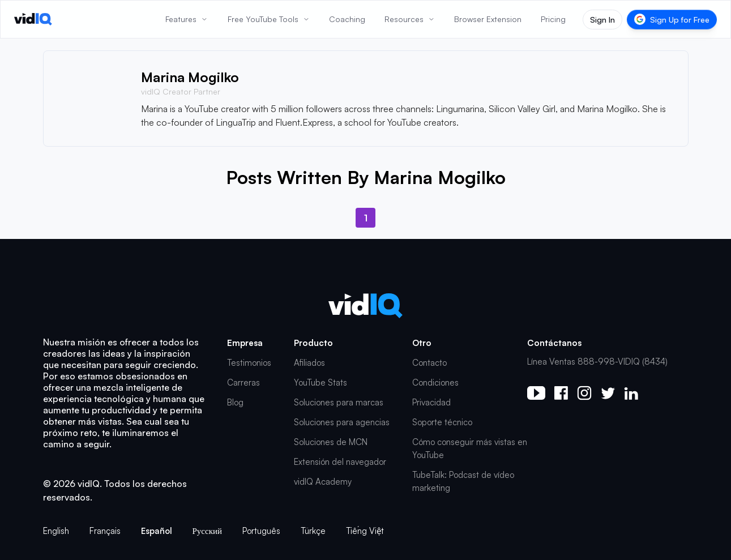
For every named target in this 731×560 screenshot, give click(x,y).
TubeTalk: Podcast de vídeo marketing (463, 481)
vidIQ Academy (323, 482)
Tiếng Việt (365, 531)
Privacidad (431, 402)
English (56, 531)
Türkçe (313, 531)
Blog (235, 402)
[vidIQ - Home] (33, 19)
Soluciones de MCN (331, 442)
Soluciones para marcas (339, 402)
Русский (208, 531)
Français (105, 531)
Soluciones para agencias (342, 422)
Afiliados (309, 363)
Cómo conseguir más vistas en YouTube (470, 448)
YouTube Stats (320, 382)
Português (261, 531)
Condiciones (435, 382)
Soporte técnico (442, 422)
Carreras (243, 382)
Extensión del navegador (340, 462)
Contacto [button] (429, 363)
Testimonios (249, 363)
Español (157, 531)
